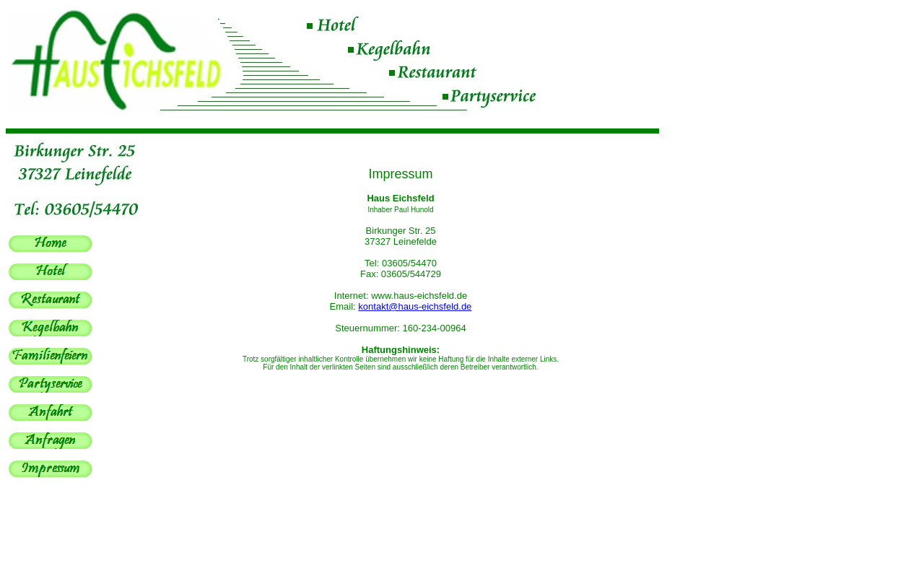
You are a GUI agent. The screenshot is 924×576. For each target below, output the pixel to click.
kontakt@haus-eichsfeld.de (415, 306)
